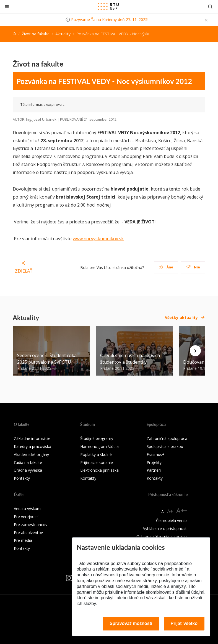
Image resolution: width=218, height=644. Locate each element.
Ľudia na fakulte (28, 462)
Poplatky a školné (96, 454)
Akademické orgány (31, 454)
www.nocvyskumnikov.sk (98, 239)
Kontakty (22, 478)
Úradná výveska (28, 470)
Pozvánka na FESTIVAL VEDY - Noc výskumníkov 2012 (104, 81)
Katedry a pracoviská (33, 446)
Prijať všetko (184, 623)
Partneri (154, 470)
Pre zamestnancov (31, 525)
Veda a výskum (27, 509)
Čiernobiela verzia (172, 520)
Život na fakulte (36, 34)
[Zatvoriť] (7, 6)
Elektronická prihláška (99, 470)
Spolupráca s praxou (165, 446)
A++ (182, 510)
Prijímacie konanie (97, 462)
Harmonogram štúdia (99, 446)
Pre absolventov (28, 533)
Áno (166, 267)
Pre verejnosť (26, 517)
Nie (193, 267)
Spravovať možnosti (131, 623)
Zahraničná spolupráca (167, 438)
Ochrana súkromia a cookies (162, 536)
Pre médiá (23, 540)
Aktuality (63, 34)
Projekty (154, 462)
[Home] (14, 34)
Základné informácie (32, 438)
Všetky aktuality (181, 317)
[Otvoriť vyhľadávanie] (210, 6)
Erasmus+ (156, 454)
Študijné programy (97, 438)
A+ (170, 511)
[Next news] (195, 351)
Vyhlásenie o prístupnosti (165, 528)
